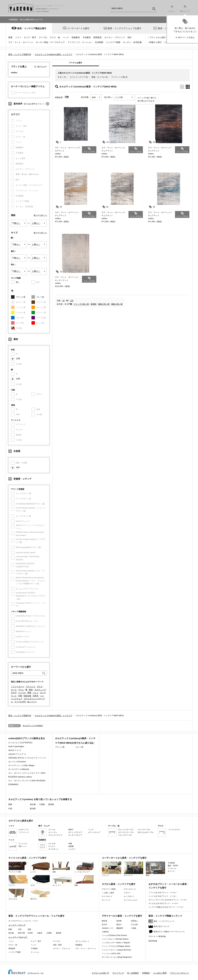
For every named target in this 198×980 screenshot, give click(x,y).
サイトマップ (118, 973)
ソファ (18, 37)
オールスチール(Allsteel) (19, 769)
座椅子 (71, 830)
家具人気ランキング (162, 926)
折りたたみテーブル (146, 832)
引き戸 (14, 693)
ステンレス (31, 686)
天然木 (36, 696)
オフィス (171, 871)
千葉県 (42, 804)
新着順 (93, 304)
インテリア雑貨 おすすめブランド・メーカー (166, 907)
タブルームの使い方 (100, 973)
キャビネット (54, 849)
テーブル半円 (20, 702)
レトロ (40, 867)
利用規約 (146, 973)
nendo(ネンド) (107, 928)
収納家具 (76, 37)
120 (72, 301)
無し (18, 282)
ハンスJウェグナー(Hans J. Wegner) (116, 943)
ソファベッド (24, 832)
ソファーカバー (18, 686)
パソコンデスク (174, 830)
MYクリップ (185, 9)
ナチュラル (18, 894)
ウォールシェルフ (131, 900)
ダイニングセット (82, 941)
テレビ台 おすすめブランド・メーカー (164, 903)
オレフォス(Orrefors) (17, 762)
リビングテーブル (125, 835)
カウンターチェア (55, 835)
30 (63, 301)
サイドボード (107, 896)
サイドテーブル (144, 830)
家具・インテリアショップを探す (125, 28)
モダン (60, 77)
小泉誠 (133, 928)
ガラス (40, 686)
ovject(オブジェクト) (17, 754)
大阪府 (40, 933)
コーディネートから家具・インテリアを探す (124, 858)
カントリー (62, 881)
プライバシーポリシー (179, 973)
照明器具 (98, 37)
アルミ (21, 690)
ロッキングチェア (75, 835)
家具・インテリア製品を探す (32, 28)
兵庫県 (49, 933)
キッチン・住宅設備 (132, 42)
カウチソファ (24, 830)
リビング (112, 869)
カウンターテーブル (126, 832)
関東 (10, 929)
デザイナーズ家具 (109, 889)
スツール (52, 830)
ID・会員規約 (133, 973)
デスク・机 (55, 37)
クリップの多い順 (81, 304)
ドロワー (127, 893)
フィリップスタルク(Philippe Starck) (116, 946)
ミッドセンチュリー (84, 867)
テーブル (43, 37)
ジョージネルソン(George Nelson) (115, 939)
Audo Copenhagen (16, 746)
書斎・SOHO (173, 866)
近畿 (29, 929)
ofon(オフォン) (15, 750)
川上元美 (134, 924)
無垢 (31, 690)
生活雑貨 (99, 42)
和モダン (40, 894)
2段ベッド (22, 846)
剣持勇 (119, 921)
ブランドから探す (158, 37)
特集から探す (156, 42)
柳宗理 (104, 921)
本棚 (70, 844)
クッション (35, 952)
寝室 (155, 869)
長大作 (104, 924)
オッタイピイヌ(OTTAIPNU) (20, 743)
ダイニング (133, 869)
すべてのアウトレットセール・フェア (23, 921)
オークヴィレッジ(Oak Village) (21, 765)
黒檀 (29, 693)
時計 (130, 37)
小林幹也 (105, 932)
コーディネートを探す (78, 28)
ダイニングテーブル (126, 830)
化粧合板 (27, 696)
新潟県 (33, 809)
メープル (22, 693)
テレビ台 (52, 844)
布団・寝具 (57, 945)
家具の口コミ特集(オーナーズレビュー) (169, 932)
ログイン (172, 9)
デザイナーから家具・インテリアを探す (122, 916)
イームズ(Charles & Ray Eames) (114, 935)
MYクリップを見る (186, 37)
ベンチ (91, 830)
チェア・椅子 (30, 37)
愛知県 (59, 933)
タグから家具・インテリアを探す (119, 884)
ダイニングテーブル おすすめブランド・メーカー (168, 900)
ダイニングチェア (75, 832)
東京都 (33, 804)
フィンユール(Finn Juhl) (111, 953)
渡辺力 (119, 924)
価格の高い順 (117, 304)
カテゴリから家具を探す (21, 821)
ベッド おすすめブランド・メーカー (163, 896)
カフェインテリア (77, 77)
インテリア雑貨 (113, 42)
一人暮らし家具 (108, 893)
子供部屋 (171, 863)
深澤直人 (134, 921)
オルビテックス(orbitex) (33, 726)
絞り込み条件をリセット (34, 104)
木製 (20, 696)
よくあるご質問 (160, 973)
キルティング (40, 690)
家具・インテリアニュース (164, 921)
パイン (36, 693)
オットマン (53, 832)
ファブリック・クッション (80, 42)
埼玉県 (30, 933)
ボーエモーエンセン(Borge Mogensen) (117, 957)
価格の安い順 (104, 304)
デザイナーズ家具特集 (157, 936)
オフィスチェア (94, 832)
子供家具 (87, 37)
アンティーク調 (18, 867)
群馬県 (51, 804)
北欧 (62, 867)
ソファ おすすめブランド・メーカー (163, 893)
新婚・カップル (98, 77)
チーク (14, 690)
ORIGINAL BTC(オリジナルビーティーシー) (27, 758)
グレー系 (40, 297)
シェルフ (72, 849)
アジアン (18, 881)
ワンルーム (172, 868)
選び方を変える (40, 215)
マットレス (23, 844)
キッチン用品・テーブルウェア (50, 42)
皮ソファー (32, 702)
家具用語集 (153, 941)
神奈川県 (21, 933)
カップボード (129, 896)
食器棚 (71, 846)
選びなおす (42, 67)
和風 (84, 881)
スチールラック (130, 889)
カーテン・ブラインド (115, 37)
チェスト (52, 846)
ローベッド (106, 900)
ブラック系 (21, 297)
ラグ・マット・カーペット (21, 42)
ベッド (66, 37)
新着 (10, 37)
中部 (20, 929)
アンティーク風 (118, 77)
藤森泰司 (120, 928)
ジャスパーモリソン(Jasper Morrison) (116, 950)
